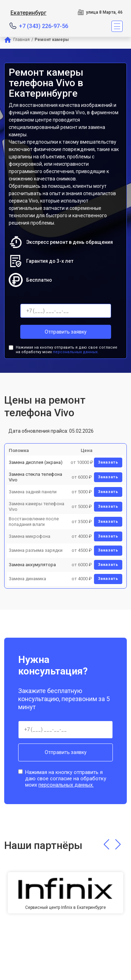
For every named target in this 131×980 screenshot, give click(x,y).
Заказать (108, 462)
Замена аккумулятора (32, 565)
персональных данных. (76, 352)
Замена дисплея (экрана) (36, 462)
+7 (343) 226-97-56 (43, 26)
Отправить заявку (66, 332)
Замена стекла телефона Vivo (35, 477)
